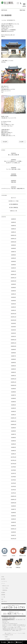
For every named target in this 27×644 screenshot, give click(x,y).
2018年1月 (13, 454)
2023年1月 (13, 294)
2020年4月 (13, 366)
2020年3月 (13, 369)
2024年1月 (13, 271)
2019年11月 (13, 382)
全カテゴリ (14, 198)
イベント (3, 584)
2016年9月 (13, 506)
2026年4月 (13, 222)
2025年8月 (13, 248)
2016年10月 (13, 503)
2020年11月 (13, 343)
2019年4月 (13, 405)
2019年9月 (13, 389)
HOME (3, 577)
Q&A (2, 599)
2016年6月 (13, 513)
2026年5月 (13, 219)
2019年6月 (13, 398)
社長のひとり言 (14, 211)
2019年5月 (13, 402)
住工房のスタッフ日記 (14, 201)
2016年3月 (13, 522)
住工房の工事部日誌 (14, 208)
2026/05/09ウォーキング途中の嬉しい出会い (14, 168)
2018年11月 (13, 421)
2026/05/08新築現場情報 (14, 175)
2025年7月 (13, 252)
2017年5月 (13, 480)
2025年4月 (13, 258)
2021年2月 (13, 333)
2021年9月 (13, 323)
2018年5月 (13, 441)
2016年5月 (13, 516)
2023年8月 (13, 288)
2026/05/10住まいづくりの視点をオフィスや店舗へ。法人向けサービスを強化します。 (14, 161)
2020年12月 (13, 340)
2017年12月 (13, 457)
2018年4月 (13, 444)
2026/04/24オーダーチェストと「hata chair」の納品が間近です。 (13, 188)
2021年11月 (13, 317)
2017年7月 (13, 473)
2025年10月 (13, 242)
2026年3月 (13, 226)
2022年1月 (13, 310)
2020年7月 (13, 356)
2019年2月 (13, 411)
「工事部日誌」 (5, 590)
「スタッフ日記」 (5, 588)
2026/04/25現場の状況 (13, 181)
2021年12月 (13, 314)
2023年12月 (13, 275)
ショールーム (4, 581)
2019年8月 (13, 392)
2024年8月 (13, 265)
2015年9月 (13, 532)
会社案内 (3, 593)
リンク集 (3, 597)
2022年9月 (13, 297)
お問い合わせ (4, 601)
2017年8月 (13, 470)
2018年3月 (13, 447)
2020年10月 (13, 346)
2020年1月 (13, 376)
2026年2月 (13, 229)
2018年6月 (13, 438)
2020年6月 (13, 359)
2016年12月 (13, 496)
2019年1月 (13, 415)
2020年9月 (13, 350)
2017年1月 (13, 493)
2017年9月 (13, 467)
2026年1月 (13, 232)
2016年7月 (13, 509)
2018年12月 (13, 418)
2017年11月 (13, 460)
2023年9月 (13, 284)
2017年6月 (13, 477)
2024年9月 (13, 261)
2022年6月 (13, 301)
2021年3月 (13, 330)
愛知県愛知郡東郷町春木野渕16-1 (9, 620)
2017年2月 (13, 490)
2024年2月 (13, 268)
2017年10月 (13, 464)
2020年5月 (13, 363)
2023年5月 (13, 291)
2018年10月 (13, 425)
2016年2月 (13, 526)
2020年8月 (13, 353)
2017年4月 (13, 483)
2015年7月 (13, 535)
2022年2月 (13, 307)
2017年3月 (13, 486)
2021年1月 (13, 336)
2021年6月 (13, 327)
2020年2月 (13, 372)
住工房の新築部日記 (14, 204)
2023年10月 (13, 281)
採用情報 (3, 595)
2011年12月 (13, 539)
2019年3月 (13, 408)
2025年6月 (13, 255)
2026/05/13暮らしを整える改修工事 (14, 154)
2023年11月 (13, 278)
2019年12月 (13, 379)
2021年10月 (13, 320)
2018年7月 (13, 434)
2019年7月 (13, 395)
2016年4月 (13, 519)
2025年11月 (13, 239)
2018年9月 (13, 428)
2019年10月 (13, 385)
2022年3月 (13, 304)
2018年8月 (13, 431)
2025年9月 (13, 245)
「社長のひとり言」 (5, 586)
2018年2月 (13, 451)
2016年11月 (13, 500)
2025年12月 (13, 235)
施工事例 (3, 579)
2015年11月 (13, 529)
